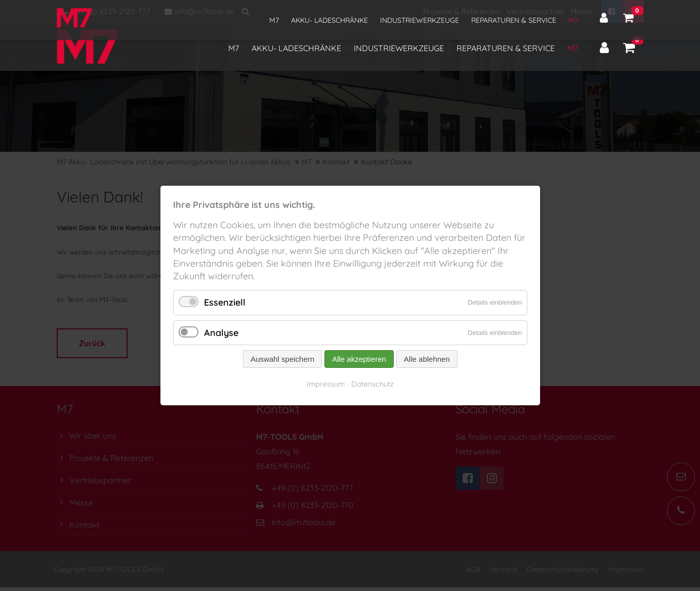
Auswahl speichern (282, 359)
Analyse (221, 333)
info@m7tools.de (199, 11)
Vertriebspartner (536, 11)
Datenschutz (373, 384)
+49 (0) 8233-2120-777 (106, 11)
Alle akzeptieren (359, 359)
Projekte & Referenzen (462, 11)
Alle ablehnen (426, 359)
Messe (581, 11)
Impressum (326, 384)
